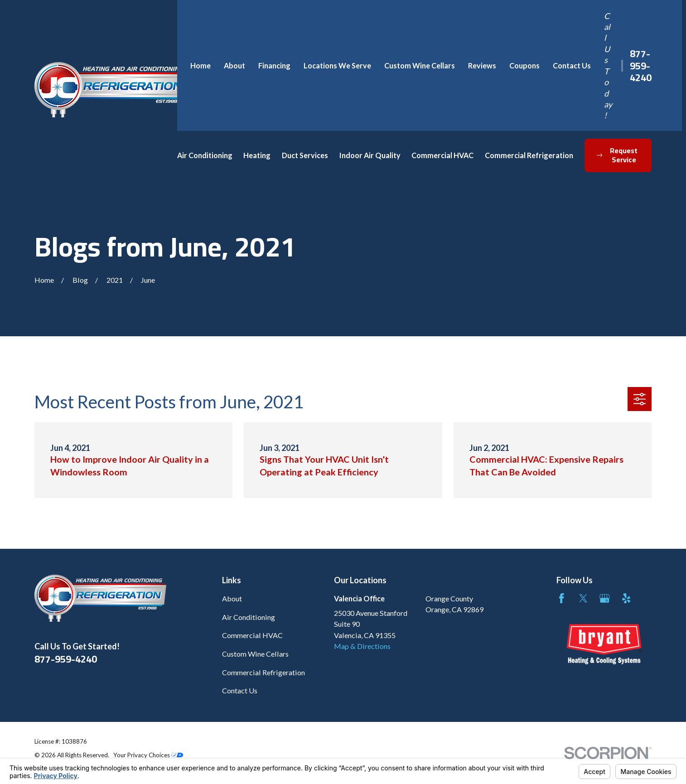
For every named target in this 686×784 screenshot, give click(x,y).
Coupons (524, 65)
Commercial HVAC (252, 635)
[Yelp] (626, 598)
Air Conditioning (249, 617)
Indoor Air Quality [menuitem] (370, 155)
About (234, 65)
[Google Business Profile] (605, 598)
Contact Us (572, 65)
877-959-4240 (641, 65)
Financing (274, 65)
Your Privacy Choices (148, 755)
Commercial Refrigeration (263, 672)
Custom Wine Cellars (420, 65)
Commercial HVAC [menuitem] (442, 155)
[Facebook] (562, 598)
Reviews (482, 65)
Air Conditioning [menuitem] (205, 155)
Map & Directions (362, 646)
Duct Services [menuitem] (305, 155)
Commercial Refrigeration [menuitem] (529, 155)
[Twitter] (583, 598)
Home (200, 65)
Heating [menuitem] (257, 155)
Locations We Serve (337, 65)
